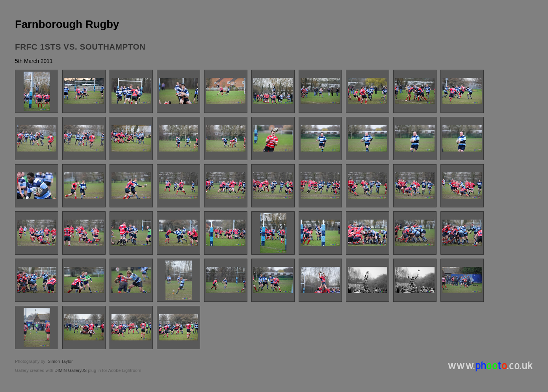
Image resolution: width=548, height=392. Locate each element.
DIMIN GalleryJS (71, 370)
